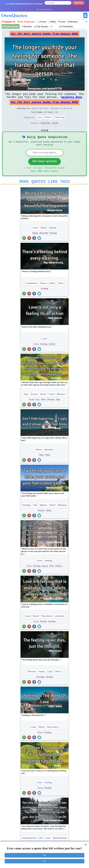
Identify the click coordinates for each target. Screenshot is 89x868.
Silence (59, 575)
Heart (42, 680)
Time (61, 292)
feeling (60, 123)
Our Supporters (27, 22)
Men (44, 408)
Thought (41, 686)
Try (38, 408)
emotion (60, 625)
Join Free (78, 3)
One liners (47, 625)
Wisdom (74, 22)
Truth (52, 403)
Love (63, 22)
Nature (43, 514)
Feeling (46, 129)
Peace (44, 292)
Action (53, 353)
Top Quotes (43, 27)
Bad (42, 464)
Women (61, 403)
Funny (43, 22)
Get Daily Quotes (44, 169)
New (55, 27)
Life (35, 514)
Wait (52, 575)
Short (49, 123)
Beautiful (44, 242)
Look (32, 408)
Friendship (67, 27)
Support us (10, 22)
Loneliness (32, 292)
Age (26, 403)
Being (36, 242)
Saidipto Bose (72, 100)
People (44, 630)
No (45, 861)
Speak (45, 575)
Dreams (32, 680)
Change (26, 514)
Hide (56, 129)
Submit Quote (12, 27)
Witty (53, 22)
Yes (44, 855)
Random (28, 27)
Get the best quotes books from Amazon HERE (45, 35)
